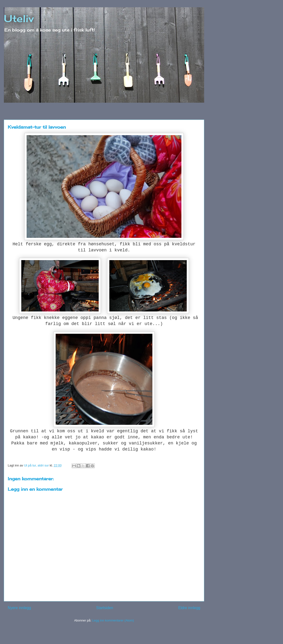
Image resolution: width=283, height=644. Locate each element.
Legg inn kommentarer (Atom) (113, 620)
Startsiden (104, 608)
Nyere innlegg (19, 608)
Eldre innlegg (189, 608)
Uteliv (19, 19)
